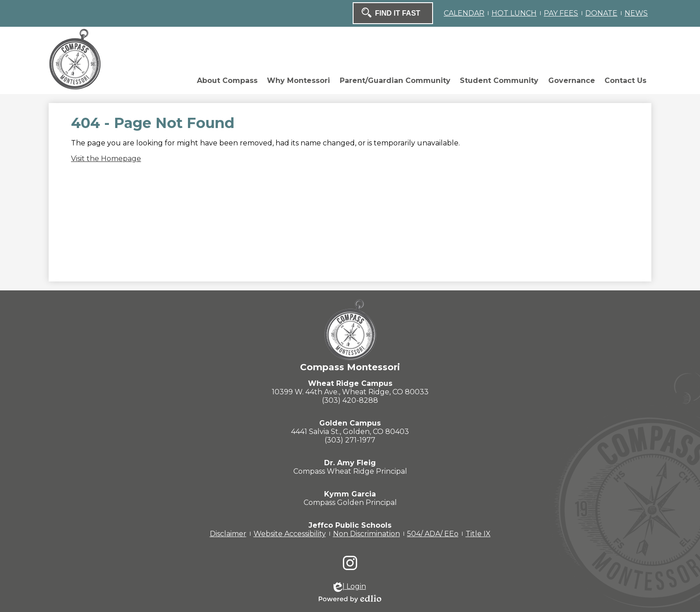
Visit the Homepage (106, 159)
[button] (144, 83)
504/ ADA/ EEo (433, 534)
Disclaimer (228, 534)
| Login (350, 587)
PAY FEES (561, 13)
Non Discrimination (367, 534)
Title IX (478, 534)
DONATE (601, 13)
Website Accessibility (290, 534)
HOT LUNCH (514, 13)
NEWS (636, 13)
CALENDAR (464, 13)
